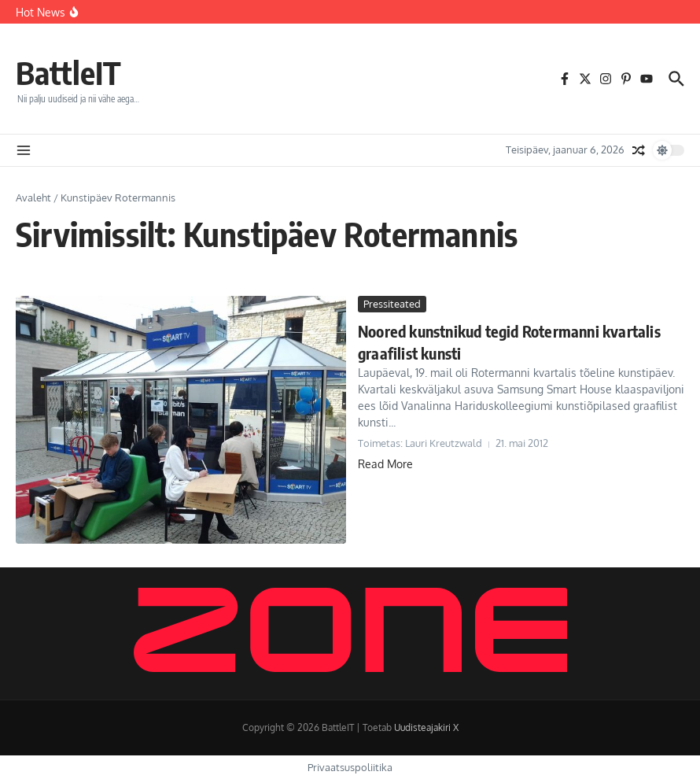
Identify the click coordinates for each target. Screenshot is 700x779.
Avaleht (33, 198)
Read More (385, 464)
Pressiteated (392, 304)
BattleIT (68, 72)
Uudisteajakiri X (426, 727)
